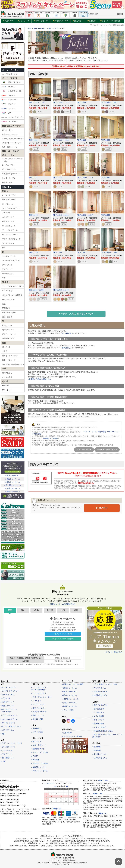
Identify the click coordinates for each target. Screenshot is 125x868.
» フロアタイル (6, 750)
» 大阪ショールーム (69, 703)
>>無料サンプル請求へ (51, 438)
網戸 (4, 248)
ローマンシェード (9, 200)
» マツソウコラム (99, 688)
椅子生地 (5, 386)
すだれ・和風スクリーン (11, 239)
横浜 (36, 610)
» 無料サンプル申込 (100, 705)
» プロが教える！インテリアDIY (105, 684)
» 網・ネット (36, 741)
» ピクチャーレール (39, 712)
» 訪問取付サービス (100, 695)
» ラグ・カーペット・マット (12, 743)
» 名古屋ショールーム (70, 699)
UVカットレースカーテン (12, 143)
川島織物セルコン (12, 91)
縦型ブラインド (8, 221)
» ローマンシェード (8, 723)
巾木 (4, 278)
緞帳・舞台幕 (7, 317)
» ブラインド (6, 698)
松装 (29, 29)
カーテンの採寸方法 (10, 74)
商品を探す (8, 21)
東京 (10, 610)
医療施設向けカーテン (11, 174)
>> (67, 786)
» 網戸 (3, 734)
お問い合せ (102, 508)
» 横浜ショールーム (69, 695)
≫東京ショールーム (12, 476)
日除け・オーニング (10, 356)
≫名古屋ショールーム (12, 485)
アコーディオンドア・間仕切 (13, 286)
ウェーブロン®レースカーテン (13, 139)
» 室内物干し (36, 728)
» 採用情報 (97, 750)
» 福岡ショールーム (69, 706)
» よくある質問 (98, 716)
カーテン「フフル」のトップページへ (76, 314)
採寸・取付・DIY (41, 21)
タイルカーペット (9, 256)
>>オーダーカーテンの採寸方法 (95, 432)
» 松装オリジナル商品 (40, 763)
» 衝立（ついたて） (39, 708)
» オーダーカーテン (8, 687)
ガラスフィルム (8, 243)
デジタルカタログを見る (107, 449)
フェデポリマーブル (12, 117)
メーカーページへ (84, 449)
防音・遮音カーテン (10, 147)
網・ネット (6, 347)
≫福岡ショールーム (12, 491)
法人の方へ (78, 21)
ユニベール (9, 122)
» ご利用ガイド (98, 712)
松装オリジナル (11, 82)
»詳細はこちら (98, 793)
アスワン (8, 104)
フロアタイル (7, 265)
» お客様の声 (67, 733)
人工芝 (5, 351)
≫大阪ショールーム (12, 488)
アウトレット (7, 390)
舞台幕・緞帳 (7, 182)
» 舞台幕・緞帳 (37, 719)
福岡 (76, 610)
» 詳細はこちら (56, 809)
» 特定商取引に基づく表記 (102, 731)
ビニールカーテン (9, 169)
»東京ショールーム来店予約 (63, 639)
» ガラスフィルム (7, 730)
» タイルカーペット (8, 747)
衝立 (4, 304)
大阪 (63, 610)
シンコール (9, 100)
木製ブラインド (8, 217)
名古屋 (50, 610)
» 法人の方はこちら (100, 758)
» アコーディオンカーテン (41, 697)
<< (56, 786)
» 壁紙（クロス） (38, 715)
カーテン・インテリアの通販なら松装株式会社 (63, 860)
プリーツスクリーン (10, 230)
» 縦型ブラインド (7, 706)
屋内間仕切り (7, 373)
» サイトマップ (98, 720)
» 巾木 (3, 762)
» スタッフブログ (99, 727)
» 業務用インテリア (39, 767)
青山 (23, 610)
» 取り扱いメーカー (100, 754)
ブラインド (6, 213)
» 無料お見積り (98, 709)
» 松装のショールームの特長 (73, 684)
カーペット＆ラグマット (11, 260)
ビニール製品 (7, 291)
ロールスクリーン (9, 226)
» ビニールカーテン (39, 693)
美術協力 (91, 21)
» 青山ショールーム (69, 692)
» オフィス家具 (37, 732)
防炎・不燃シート (9, 360)
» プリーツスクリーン (9, 715)
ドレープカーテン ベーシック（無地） (12, 160)
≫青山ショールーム (12, 479)
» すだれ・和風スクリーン (11, 726)
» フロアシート (6, 754)
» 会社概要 (97, 747)
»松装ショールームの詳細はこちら (63, 604)
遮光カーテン (7, 130)
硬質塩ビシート (8, 330)
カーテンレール (8, 204)
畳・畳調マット (8, 274)
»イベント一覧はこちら (113, 652)
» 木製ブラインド (7, 702)
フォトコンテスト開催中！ (111, 21)
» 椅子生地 (35, 760)
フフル (57, 29)
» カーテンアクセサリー (10, 691)
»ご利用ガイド (67, 333)
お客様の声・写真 (61, 21)
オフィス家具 (7, 377)
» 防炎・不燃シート (39, 745)
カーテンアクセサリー (11, 208)
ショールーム (24, 21)
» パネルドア (36, 701)
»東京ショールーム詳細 (63, 634)
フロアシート (7, 269)
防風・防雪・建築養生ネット (13, 364)
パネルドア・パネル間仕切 (12, 295)
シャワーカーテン (9, 178)
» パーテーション (38, 704)
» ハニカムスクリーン (9, 719)
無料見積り (66, 348)
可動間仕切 (6, 308)
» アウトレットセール (40, 771)
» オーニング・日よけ (40, 752)
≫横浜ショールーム (12, 482)
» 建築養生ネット (38, 749)
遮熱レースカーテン (10, 134)
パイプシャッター (9, 313)
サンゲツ (8, 87)
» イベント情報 (68, 710)
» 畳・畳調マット (7, 758)
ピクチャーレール (9, 334)
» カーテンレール (7, 695)
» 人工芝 (35, 756)
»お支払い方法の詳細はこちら (39, 379)
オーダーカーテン (10, 70)
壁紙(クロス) (7, 325)
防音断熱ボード (8, 338)
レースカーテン (8, 165)
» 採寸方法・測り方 (100, 692)
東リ (7, 113)
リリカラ (8, 95)
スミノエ (8, 108)
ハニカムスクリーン (10, 235)
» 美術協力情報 (98, 723)
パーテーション (8, 299)
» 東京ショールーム (69, 688)
